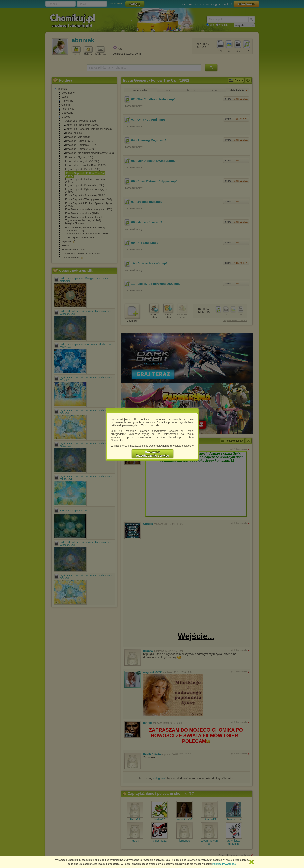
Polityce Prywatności (224, 864)
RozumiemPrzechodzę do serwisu (153, 454)
